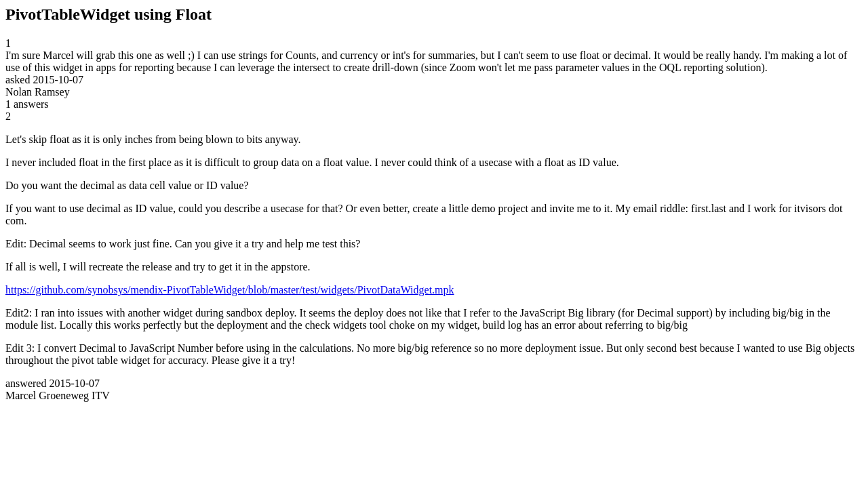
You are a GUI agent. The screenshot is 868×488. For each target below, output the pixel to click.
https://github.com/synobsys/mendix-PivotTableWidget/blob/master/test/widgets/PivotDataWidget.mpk (230, 290)
